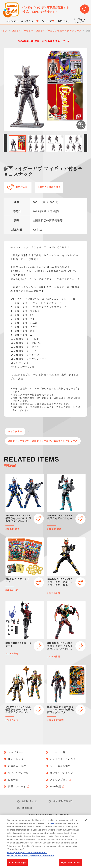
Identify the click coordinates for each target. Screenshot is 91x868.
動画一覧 (13, 780)
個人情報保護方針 (63, 801)
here (52, 827)
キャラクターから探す (63, 759)
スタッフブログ (61, 780)
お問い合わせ (30, 801)
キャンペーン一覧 (18, 773)
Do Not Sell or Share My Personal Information (48, 817)
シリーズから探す (60, 766)
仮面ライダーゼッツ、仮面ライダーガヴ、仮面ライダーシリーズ (43, 441)
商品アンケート (19, 787)
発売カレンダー (17, 759)
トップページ (16, 752)
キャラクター (15, 432)
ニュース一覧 (58, 752)
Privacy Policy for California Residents (27, 856)
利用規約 (27, 808)
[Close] (86, 825)
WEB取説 (57, 787)
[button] (5, 143)
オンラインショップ (62, 773)
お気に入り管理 (17, 766)
